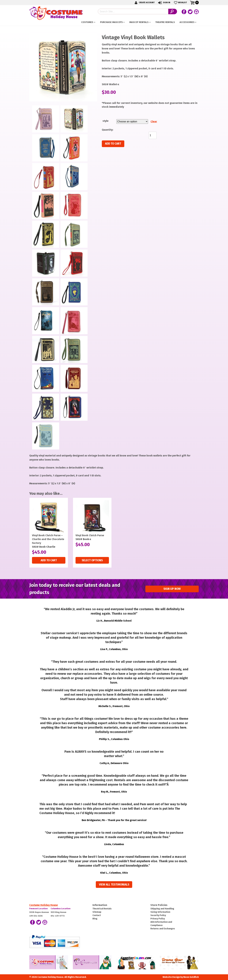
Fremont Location (38, 909)
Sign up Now (172, 589)
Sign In (164, 3)
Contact (97, 915)
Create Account (144, 3)
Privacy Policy (158, 919)
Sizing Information (160, 912)
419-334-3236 (36, 916)
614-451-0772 (58, 916)
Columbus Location (61, 909)
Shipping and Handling (162, 909)
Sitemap (97, 912)
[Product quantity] (153, 135)
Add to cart (113, 144)
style (106, 121)
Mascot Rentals (139, 22)
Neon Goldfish (191, 977)
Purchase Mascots (111, 22)
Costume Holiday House (44, 905)
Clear (154, 122)
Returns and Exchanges (163, 929)
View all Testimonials (114, 885)
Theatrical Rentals (102, 909)
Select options (92, 560)
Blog (95, 919)
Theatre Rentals (165, 22)
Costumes (87, 22)
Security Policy (158, 915)
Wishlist (180, 3)
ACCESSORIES (187, 22)
